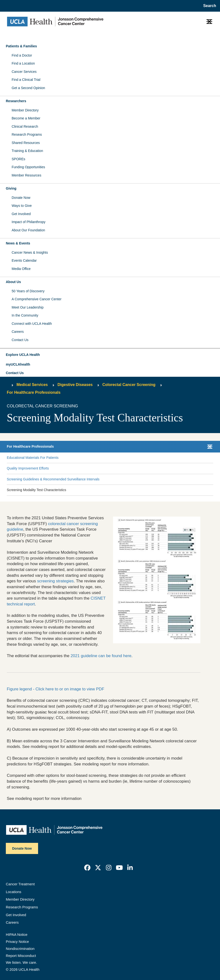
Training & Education (27, 151)
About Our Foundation (28, 230)
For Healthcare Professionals (34, 392)
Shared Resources (26, 143)
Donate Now (21, 198)
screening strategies (55, 581)
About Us (13, 282)
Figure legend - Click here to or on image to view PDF (56, 689)
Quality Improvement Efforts (28, 468)
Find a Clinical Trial (26, 80)
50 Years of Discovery (28, 291)
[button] (110, 355)
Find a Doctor (22, 55)
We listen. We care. (21, 963)
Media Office (21, 269)
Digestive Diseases (75, 385)
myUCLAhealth (18, 364)
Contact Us (20, 340)
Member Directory (25, 110)
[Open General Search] (209, 6)
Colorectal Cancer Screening (129, 385)
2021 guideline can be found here (101, 656)
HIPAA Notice (17, 935)
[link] (87, 868)
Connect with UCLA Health (32, 324)
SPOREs (18, 159)
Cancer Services (24, 72)
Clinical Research (25, 126)
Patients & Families (21, 46)
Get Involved (21, 214)
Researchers (16, 101)
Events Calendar (24, 260)
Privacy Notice (17, 942)
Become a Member (26, 118)
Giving (11, 188)
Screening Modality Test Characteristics (37, 490)
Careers (18, 332)
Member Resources (26, 175)
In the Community (25, 315)
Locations (14, 892)
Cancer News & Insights (30, 252)
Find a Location (23, 63)
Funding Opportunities (28, 167)
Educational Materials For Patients (33, 458)
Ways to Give (22, 206)
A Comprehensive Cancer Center (37, 299)
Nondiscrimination (20, 949)
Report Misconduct (21, 956)
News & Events (18, 243)
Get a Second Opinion (28, 88)
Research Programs (27, 134)
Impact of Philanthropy (29, 222)
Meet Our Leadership (28, 307)
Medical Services (32, 385)
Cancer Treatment (20, 884)
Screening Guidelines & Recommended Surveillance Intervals (53, 479)
